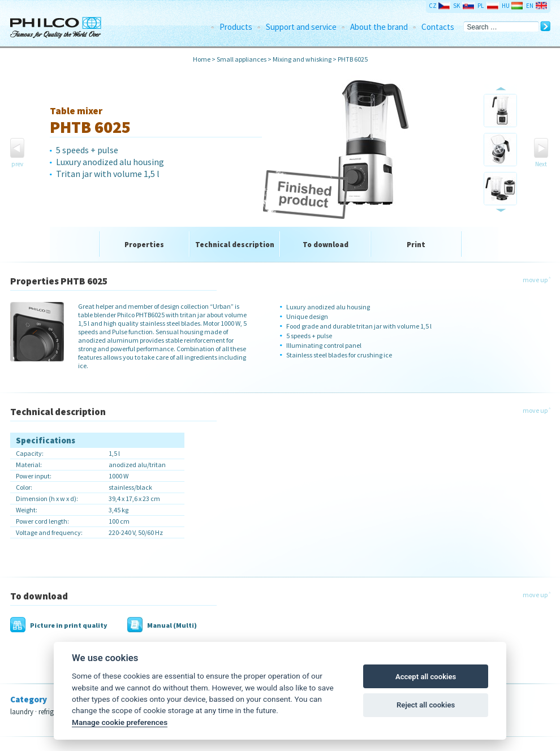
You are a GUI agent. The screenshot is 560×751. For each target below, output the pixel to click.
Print (416, 245)
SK (456, 6)
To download (326, 245)
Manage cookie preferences (120, 722)
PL (481, 6)
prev (17, 164)
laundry (22, 712)
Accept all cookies (426, 677)
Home (202, 59)
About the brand (379, 27)
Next (541, 164)
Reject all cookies (426, 705)
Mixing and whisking (302, 59)
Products (236, 27)
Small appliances (242, 59)
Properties (144, 245)
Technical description (235, 245)
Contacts (438, 27)
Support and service (301, 27)
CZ (433, 6)
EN (530, 6)
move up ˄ (537, 280)
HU (506, 6)
